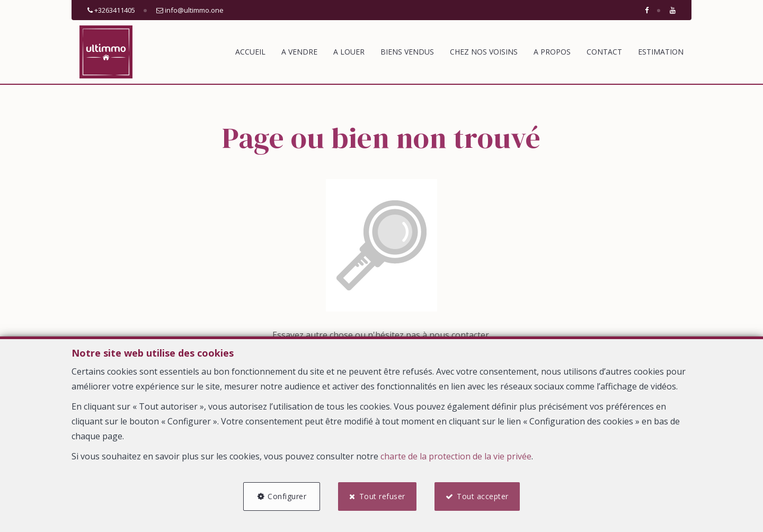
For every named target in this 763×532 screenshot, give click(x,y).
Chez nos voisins (484, 52)
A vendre (299, 52)
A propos (552, 52)
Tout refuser (382, 496)
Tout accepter (483, 496)
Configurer (287, 496)
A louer (349, 52)
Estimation (661, 52)
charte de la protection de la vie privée (456, 456)
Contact (604, 52)
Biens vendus (407, 52)
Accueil (250, 52)
